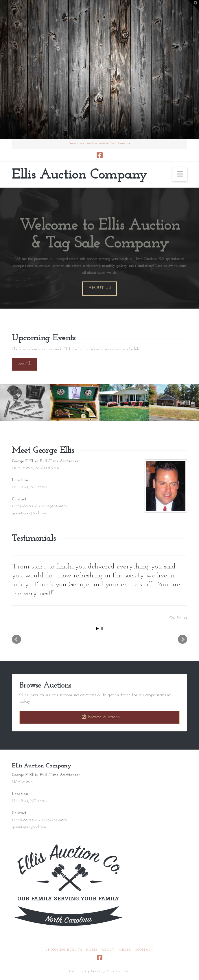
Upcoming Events (64, 950)
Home (92, 950)
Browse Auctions (101, 717)
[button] (180, 174)
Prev (16, 639)
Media (125, 950)
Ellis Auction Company (80, 175)
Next (183, 639)
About (108, 950)
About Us (100, 288)
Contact (144, 950)
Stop (102, 629)
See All (25, 364)
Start (97, 629)
